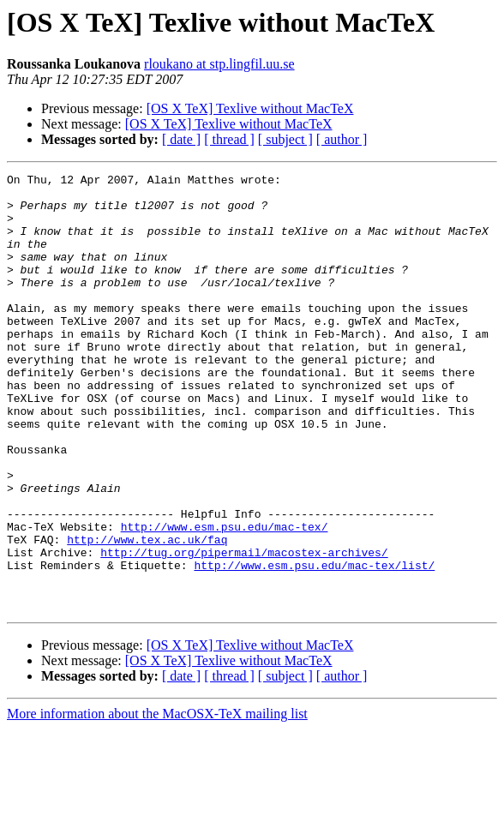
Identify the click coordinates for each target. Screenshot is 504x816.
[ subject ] (285, 139)
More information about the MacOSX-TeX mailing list (157, 801)
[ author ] (342, 139)
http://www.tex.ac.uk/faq (147, 614)
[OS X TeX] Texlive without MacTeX (250, 108)
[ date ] (181, 139)
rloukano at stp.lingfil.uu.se (219, 64)
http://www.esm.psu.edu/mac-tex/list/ (314, 645)
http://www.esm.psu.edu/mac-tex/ (225, 598)
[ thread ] (229, 139)
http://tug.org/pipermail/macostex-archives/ (244, 629)
